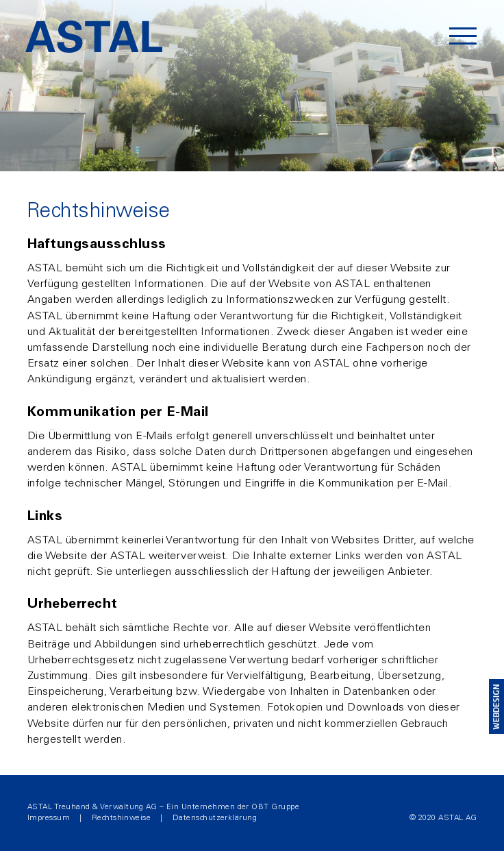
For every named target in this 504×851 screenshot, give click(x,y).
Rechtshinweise (122, 818)
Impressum (49, 818)
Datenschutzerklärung (215, 818)
